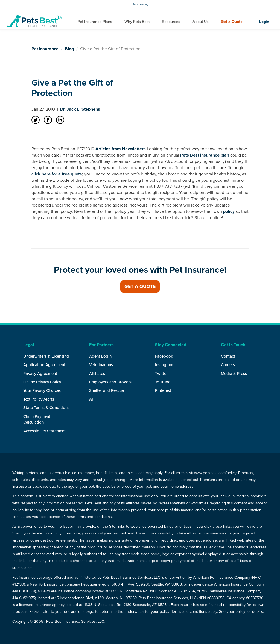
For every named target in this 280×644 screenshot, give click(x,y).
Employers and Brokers (110, 382)
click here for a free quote (57, 174)
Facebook (164, 356)
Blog (69, 49)
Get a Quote (232, 22)
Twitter (161, 374)
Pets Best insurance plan (205, 155)
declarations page (79, 612)
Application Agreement (44, 365)
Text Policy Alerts (39, 399)
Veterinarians (101, 365)
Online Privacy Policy (42, 382)
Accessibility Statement (44, 431)
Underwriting (140, 4)
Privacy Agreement (40, 374)
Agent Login (100, 356)
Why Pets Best (137, 22)
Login (264, 22)
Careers (228, 365)
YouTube (163, 382)
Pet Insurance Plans (95, 22)
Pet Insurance (45, 49)
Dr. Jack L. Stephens (80, 109)
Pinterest (163, 390)
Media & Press (234, 374)
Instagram (164, 365)
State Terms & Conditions (46, 408)
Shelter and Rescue (107, 390)
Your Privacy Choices (42, 390)
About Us (201, 22)
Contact (228, 356)
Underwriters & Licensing (46, 356)
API (92, 399)
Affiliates (97, 374)
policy (229, 211)
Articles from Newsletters (121, 149)
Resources (171, 22)
